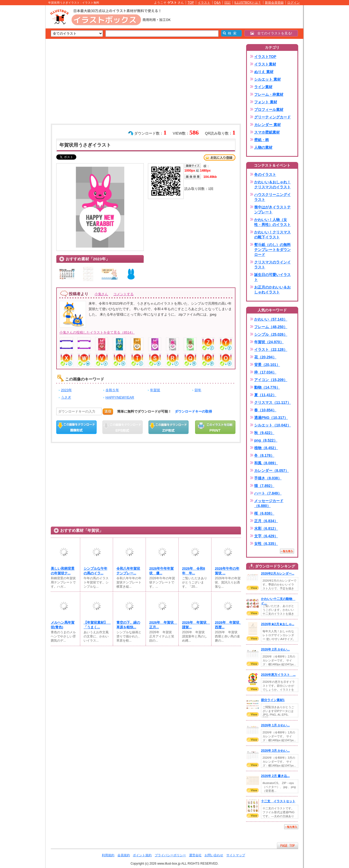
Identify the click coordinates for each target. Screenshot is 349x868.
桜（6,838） (264, 513)
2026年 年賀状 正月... (162, 625)
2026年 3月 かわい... (275, 751)
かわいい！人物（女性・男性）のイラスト (272, 222)
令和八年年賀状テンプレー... (128, 571)
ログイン (294, 3)
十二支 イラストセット (278, 801)
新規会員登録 (274, 3)
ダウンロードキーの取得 (193, 411)
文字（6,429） (266, 536)
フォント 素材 (266, 102)
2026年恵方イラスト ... (278, 675)
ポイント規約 (142, 855)
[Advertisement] (21, 86)
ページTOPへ (288, 845)
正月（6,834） (266, 521)
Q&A (217, 3)
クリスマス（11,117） (273, 402)
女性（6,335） (266, 544)
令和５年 (112, 390)
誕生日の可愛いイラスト (272, 277)
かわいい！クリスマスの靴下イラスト (272, 235)
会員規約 (124, 855)
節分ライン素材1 (273, 700)
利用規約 (108, 855)
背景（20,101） (267, 365)
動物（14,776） (267, 387)
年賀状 (155, 390)
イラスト (204, 3)
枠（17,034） (265, 372)
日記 (227, 3)
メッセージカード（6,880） (269, 503)
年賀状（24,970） (269, 342)
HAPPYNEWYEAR (120, 397)
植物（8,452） (266, 448)
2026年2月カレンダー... (278, 574)
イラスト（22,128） (271, 349)
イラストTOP (265, 57)
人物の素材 (263, 147)
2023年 (66, 390)
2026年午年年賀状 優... (161, 571)
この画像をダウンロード (76, 427)
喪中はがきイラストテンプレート (272, 210)
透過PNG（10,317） (271, 418)
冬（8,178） (264, 455)
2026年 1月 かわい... (275, 725)
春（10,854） (265, 410)
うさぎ (66, 397)
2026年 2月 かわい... (275, 649)
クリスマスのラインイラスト (272, 265)
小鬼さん (101, 294)
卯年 (198, 390)
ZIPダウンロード (169, 427)
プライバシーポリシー (170, 855)
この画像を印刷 (215, 427)
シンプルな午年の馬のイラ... (95, 571)
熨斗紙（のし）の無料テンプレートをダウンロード (272, 250)
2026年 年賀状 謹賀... (195, 625)
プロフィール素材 (269, 110)
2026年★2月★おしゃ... (278, 624)
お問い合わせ (214, 855)
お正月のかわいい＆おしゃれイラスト (272, 290)
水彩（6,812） (266, 528)
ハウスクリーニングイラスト (272, 197)
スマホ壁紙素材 (267, 132)
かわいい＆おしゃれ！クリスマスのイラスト (272, 185)
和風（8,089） (266, 463)
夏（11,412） (265, 395)
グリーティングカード (272, 117)
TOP (191, 3)
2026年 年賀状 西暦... (228, 625)
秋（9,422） (264, 433)
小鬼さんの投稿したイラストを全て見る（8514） (97, 332)
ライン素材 (263, 87)
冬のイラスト (265, 174)
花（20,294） (265, 357)
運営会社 (195, 855)
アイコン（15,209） (271, 380)
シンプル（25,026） (271, 334)
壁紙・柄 (261, 140)
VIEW (253, 588)
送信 (108, 411)
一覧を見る (287, 551)
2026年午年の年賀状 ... (227, 571)
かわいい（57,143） (271, 319)
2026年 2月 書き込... (275, 776)
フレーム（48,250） (271, 327)
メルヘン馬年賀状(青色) (63, 625)
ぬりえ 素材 (264, 72)
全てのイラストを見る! (271, 33)
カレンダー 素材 (267, 125)
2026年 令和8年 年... (194, 571)
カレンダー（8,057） (272, 471)
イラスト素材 (265, 64)
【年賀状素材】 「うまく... (97, 625)
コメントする (123, 294)
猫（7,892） (264, 486)
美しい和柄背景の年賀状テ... (63, 571)
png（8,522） (266, 440)
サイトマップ (236, 855)
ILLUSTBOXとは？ (248, 3)
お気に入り (220, 158)
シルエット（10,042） (273, 425)
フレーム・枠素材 (269, 94)
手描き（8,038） (268, 478)
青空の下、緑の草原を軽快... (128, 625)
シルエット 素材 (267, 79)
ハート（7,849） (268, 493)
